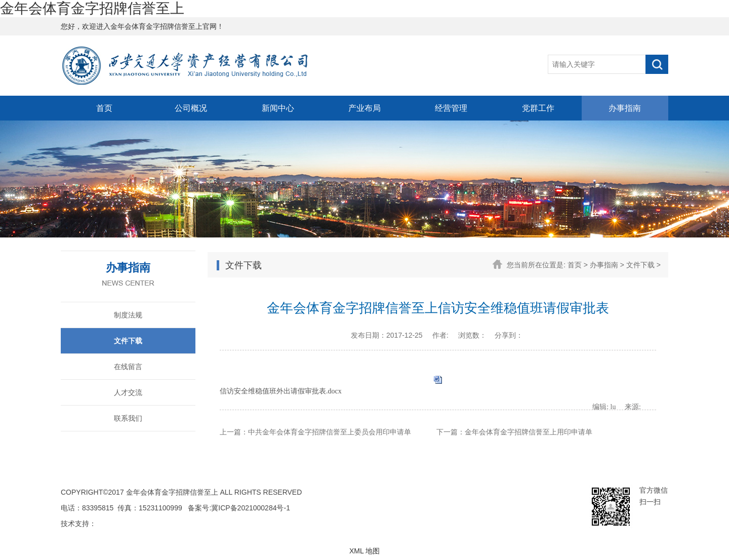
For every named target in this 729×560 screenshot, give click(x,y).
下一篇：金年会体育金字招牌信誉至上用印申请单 (514, 432)
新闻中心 (278, 108)
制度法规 (128, 315)
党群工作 (538, 108)
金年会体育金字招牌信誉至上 (92, 8)
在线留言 (128, 367)
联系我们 (128, 418)
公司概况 (191, 108)
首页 (104, 108)
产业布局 (364, 108)
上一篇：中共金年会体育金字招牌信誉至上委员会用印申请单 (315, 432)
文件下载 (128, 341)
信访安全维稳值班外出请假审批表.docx (281, 391)
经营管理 (451, 108)
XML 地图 (364, 551)
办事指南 (625, 108)
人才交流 (128, 392)
